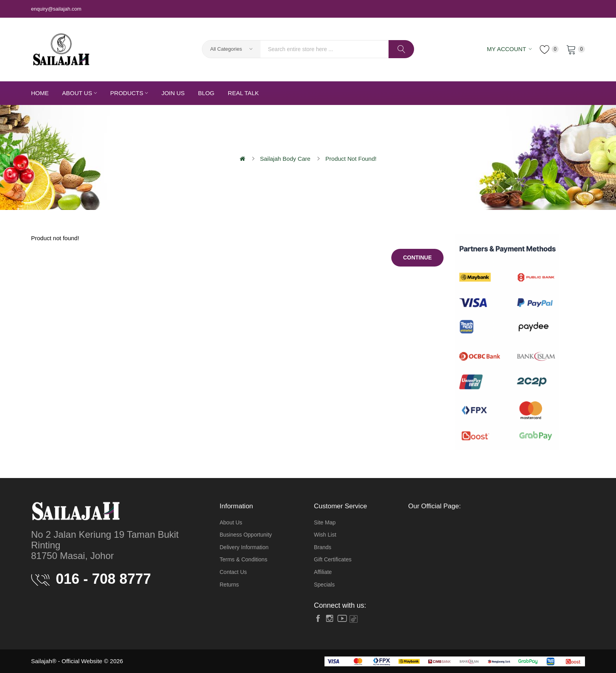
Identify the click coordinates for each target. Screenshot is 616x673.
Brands (323, 547)
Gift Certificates (333, 559)
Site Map (325, 522)
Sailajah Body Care (285, 159)
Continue (417, 257)
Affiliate (323, 572)
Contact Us (233, 572)
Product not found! (351, 159)
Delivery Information (244, 547)
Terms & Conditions (243, 559)
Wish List (325, 535)
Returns (229, 585)
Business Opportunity (246, 535)
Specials (324, 585)
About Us (231, 522)
